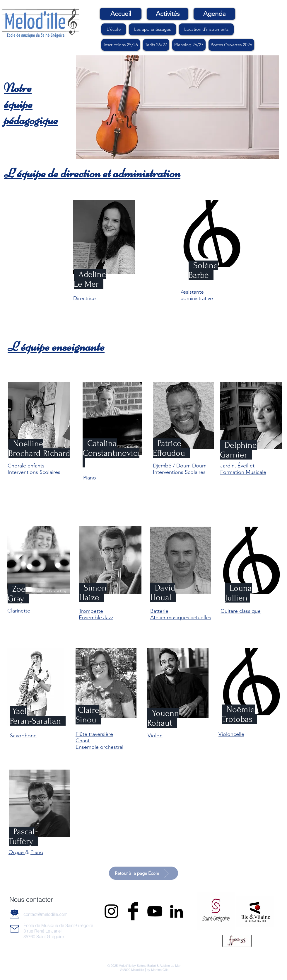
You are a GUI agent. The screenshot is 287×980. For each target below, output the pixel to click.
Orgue (17, 852)
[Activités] (168, 14)
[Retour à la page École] (143, 873)
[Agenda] (214, 14)
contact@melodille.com (46, 914)
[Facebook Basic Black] (133, 911)
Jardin (227, 466)
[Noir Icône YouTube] (155, 911)
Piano (37, 852)
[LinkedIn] (176, 911)
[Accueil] (121, 14)
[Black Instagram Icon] (111, 911)
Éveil (244, 466)
